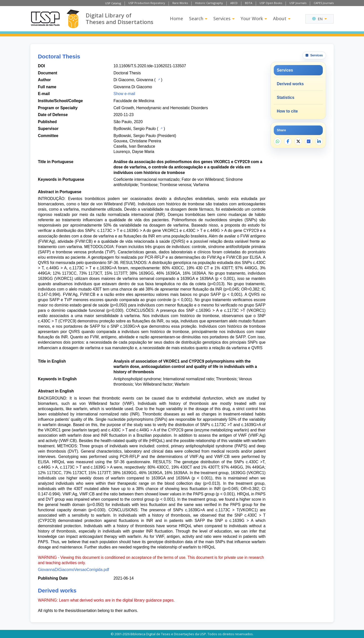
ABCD (234, 3)
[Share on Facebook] (288, 141)
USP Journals (298, 3)
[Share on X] (298, 141)
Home (176, 18)
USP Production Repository (147, 3)
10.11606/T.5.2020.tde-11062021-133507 (150, 66)
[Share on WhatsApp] (278, 141)
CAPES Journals (324, 3)
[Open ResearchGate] (309, 141)
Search (198, 18)
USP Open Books (271, 3)
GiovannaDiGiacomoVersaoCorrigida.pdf (74, 570)
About (282, 18)
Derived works (290, 84)
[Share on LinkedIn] (319, 141)
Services (224, 18)
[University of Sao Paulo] (45, 19)
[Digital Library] (73, 19)
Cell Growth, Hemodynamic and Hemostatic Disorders (161, 108)
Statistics (286, 97)
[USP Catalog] (158, 79)
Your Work (254, 18)
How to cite (287, 111)
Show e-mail (124, 94)
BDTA (249, 3)
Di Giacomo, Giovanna (133, 80)
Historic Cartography (209, 3)
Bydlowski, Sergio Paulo (135, 129)
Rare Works (180, 3)
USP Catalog (113, 3)
